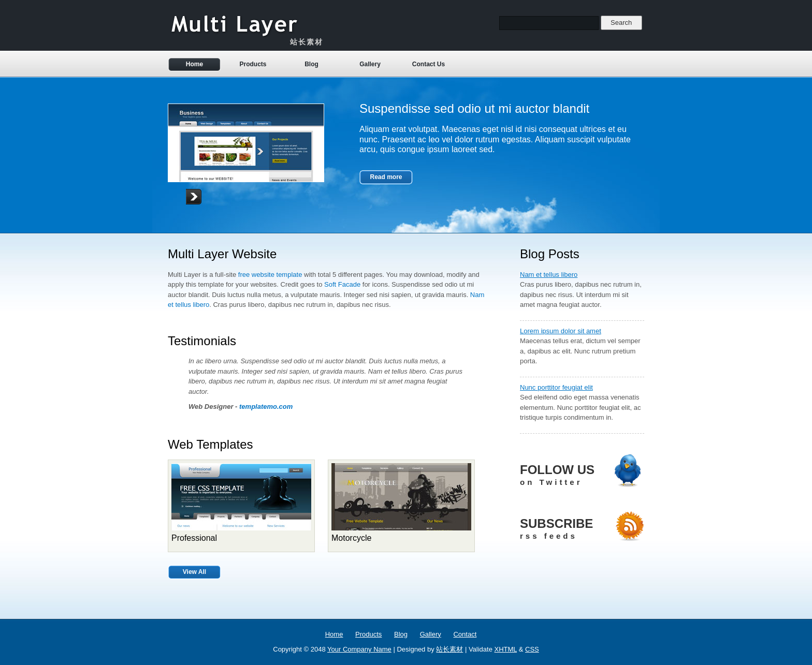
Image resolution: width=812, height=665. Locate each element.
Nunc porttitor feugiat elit (556, 387)
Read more (386, 177)
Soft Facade (342, 284)
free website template (270, 275)
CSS (532, 649)
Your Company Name (359, 649)
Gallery (370, 64)
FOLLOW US (582, 475)
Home (194, 64)
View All (194, 572)
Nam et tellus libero (549, 275)
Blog (311, 64)
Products (253, 64)
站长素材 (450, 649)
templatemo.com (266, 407)
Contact (465, 634)
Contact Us (429, 64)
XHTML (506, 649)
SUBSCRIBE (582, 529)
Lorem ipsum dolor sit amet (561, 331)
